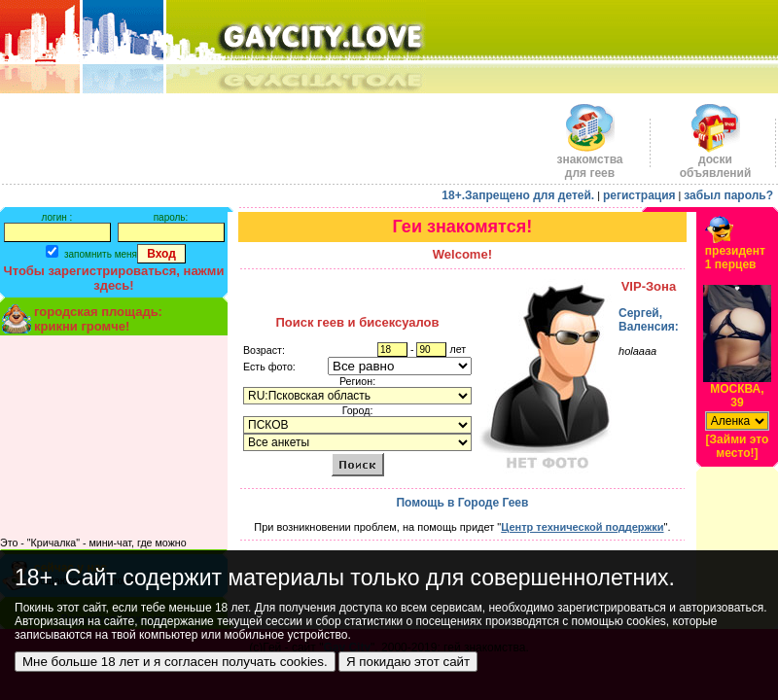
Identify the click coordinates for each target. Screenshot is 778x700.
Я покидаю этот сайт (408, 662)
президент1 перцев (735, 258)
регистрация (639, 195)
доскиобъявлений (716, 161)
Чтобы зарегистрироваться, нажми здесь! (114, 278)
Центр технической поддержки (582, 527)
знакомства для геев (589, 161)
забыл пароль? (728, 195)
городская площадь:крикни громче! (98, 319)
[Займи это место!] (738, 446)
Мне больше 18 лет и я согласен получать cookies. (175, 662)
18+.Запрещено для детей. (518, 195)
